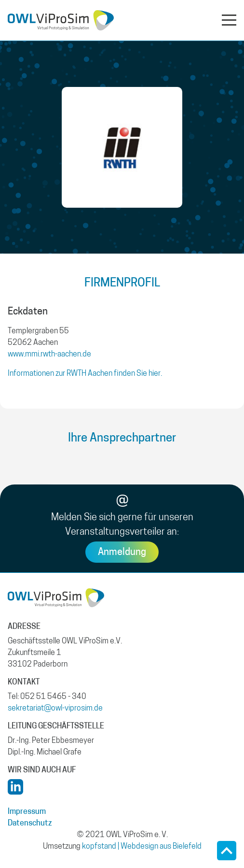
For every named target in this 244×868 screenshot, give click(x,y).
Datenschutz (30, 824)
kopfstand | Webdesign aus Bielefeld (142, 847)
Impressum (27, 812)
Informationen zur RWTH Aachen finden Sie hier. (85, 374)
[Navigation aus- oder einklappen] (229, 19)
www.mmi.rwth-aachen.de (49, 355)
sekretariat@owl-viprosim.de (55, 709)
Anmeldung (122, 553)
